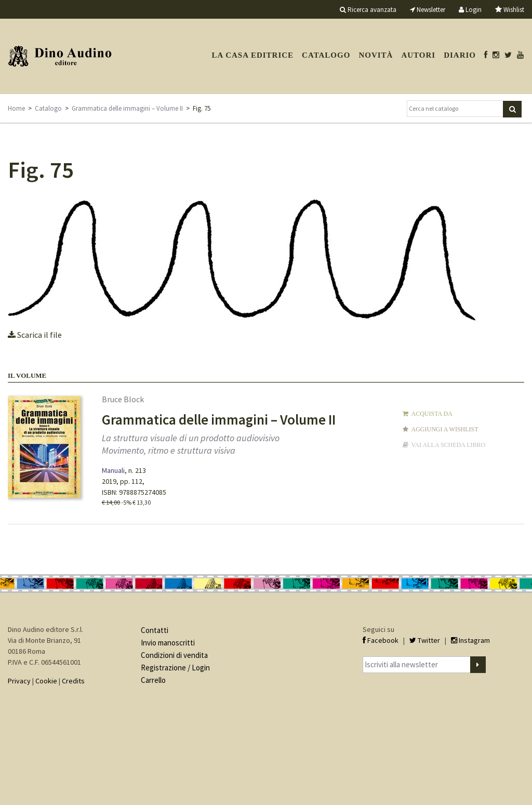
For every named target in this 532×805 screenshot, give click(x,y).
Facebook (381, 640)
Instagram (470, 640)
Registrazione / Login (175, 668)
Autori (418, 55)
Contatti (155, 630)
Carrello (153, 680)
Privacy (19, 681)
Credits (73, 681)
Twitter (425, 640)
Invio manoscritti (168, 643)
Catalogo (326, 55)
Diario (460, 55)
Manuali (113, 470)
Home (16, 108)
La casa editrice (252, 55)
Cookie (46, 681)
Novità (376, 55)
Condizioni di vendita (174, 655)
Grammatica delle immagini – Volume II (127, 108)
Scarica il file (35, 335)
